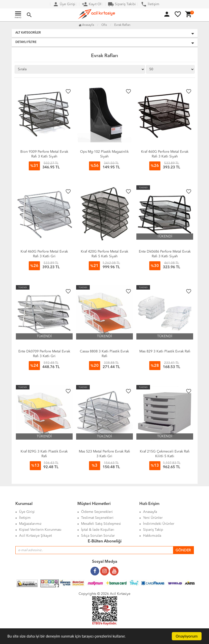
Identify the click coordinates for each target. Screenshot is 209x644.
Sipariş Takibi (122, 4)
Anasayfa (86, 25)
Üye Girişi (64, 4)
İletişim (150, 4)
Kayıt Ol (92, 4)
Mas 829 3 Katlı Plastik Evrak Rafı (165, 351)
